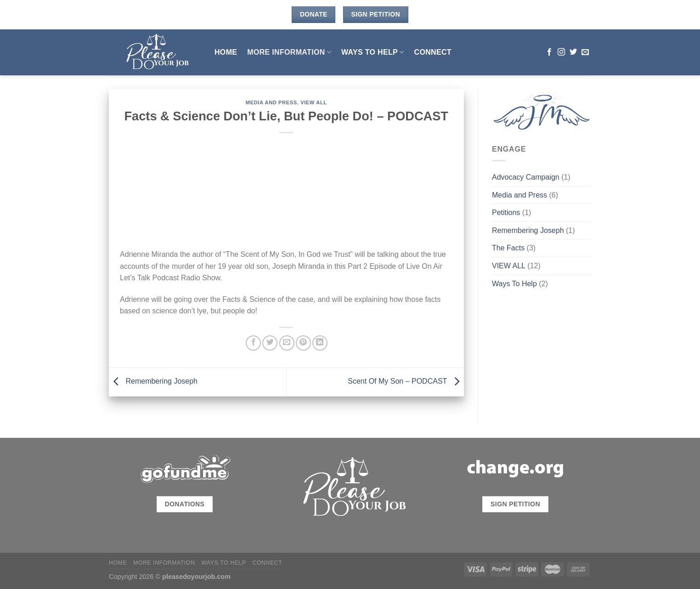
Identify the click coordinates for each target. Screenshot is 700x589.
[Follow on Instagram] (561, 52)
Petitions (506, 212)
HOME (226, 52)
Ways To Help (373, 52)
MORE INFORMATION (289, 52)
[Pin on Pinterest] (303, 343)
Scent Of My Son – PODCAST (406, 382)
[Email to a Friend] (287, 343)
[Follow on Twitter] (573, 52)
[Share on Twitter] (270, 343)
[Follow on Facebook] (549, 52)
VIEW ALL (314, 102)
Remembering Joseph (153, 382)
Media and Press (271, 102)
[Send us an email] (585, 52)
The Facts (508, 248)
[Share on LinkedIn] (320, 343)
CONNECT (433, 52)
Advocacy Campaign (526, 177)
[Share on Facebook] (253, 343)
